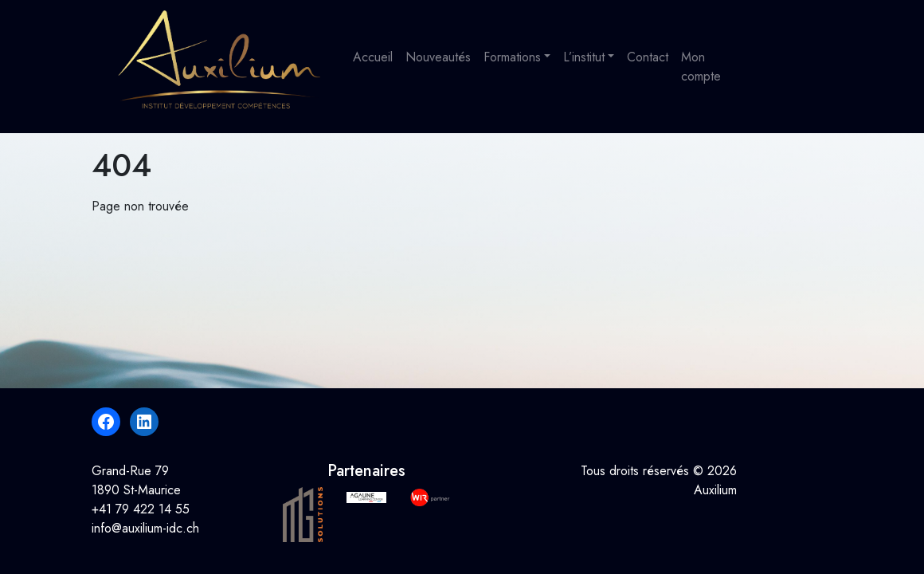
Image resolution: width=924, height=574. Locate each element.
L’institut (584, 57)
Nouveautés (438, 57)
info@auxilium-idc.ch (145, 528)
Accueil (373, 57)
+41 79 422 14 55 (141, 509)
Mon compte (701, 67)
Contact (648, 57)
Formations (512, 57)
